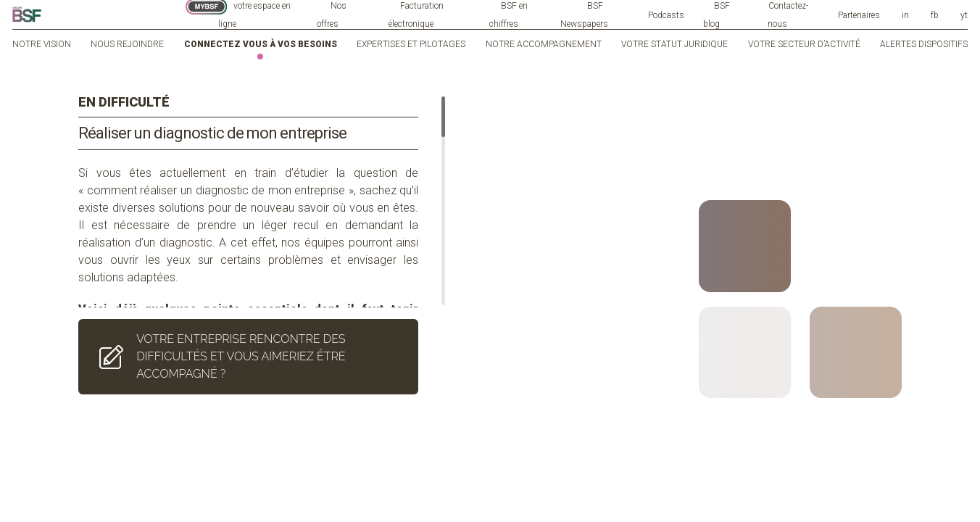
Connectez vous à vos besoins (261, 44)
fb (935, 15)
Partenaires (859, 15)
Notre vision (42, 44)
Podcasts (666, 15)
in (905, 15)
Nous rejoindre (127, 44)
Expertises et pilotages (411, 44)
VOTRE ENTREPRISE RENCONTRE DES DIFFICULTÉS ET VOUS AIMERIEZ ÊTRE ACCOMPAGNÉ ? (219, 331)
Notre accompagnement (544, 44)
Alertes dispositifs (924, 44)
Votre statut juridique (674, 44)
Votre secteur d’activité (804, 44)
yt (964, 15)
